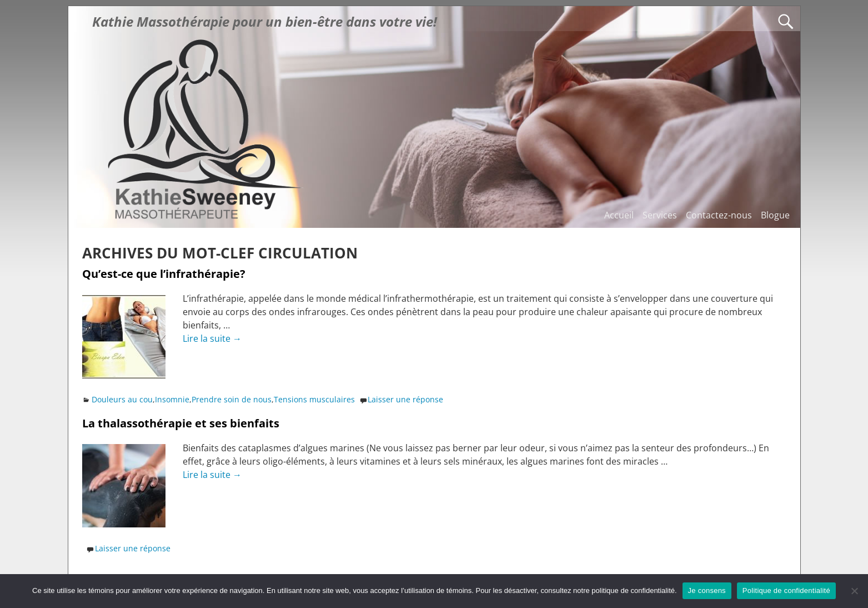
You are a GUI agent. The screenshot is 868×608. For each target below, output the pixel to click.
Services (660, 215)
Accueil (619, 215)
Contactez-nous (719, 215)
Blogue (775, 215)
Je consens (707, 590)
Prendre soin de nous (232, 399)
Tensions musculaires (314, 399)
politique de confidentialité (633, 590)
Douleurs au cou (122, 399)
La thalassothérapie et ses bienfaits (181, 423)
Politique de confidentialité (786, 590)
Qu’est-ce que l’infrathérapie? (164, 274)
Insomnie (172, 399)
